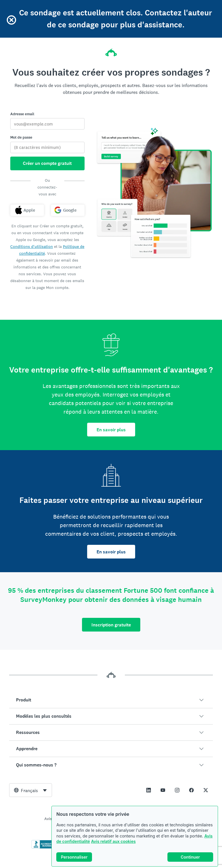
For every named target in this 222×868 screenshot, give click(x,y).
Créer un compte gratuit (47, 163)
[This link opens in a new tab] (149, 790)
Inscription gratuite (111, 625)
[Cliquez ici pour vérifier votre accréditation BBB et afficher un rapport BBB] (43, 847)
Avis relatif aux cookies (113, 841)
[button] (111, 700)
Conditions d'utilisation (32, 246)
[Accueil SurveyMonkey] (111, 51)
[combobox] (31, 790)
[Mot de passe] (47, 147)
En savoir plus (111, 430)
